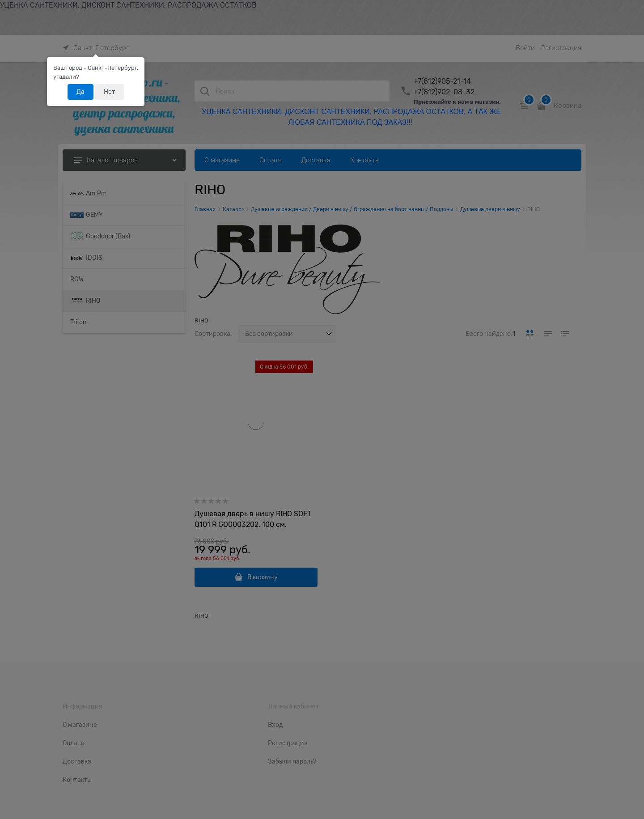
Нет (109, 92)
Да (80, 92)
